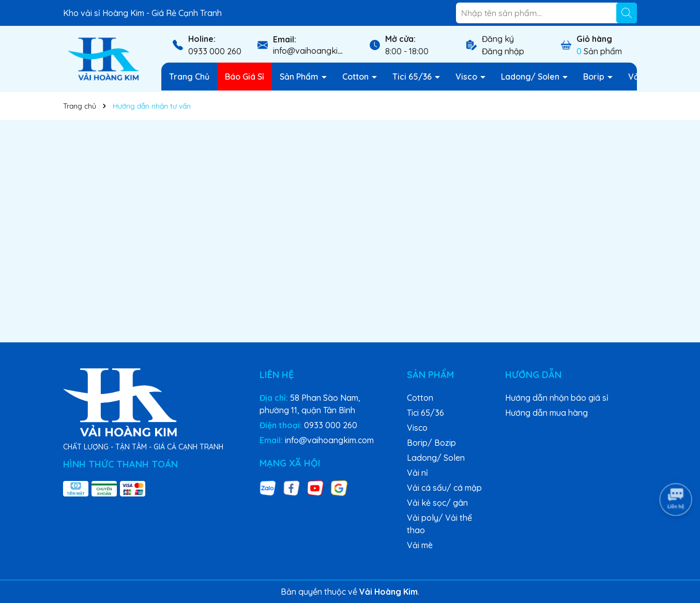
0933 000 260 (215, 51)
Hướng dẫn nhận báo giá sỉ (557, 398)
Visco (467, 77)
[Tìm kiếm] (627, 13)
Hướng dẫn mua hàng (546, 413)
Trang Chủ (189, 77)
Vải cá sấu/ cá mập (444, 488)
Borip (595, 77)
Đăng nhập (503, 51)
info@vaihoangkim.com (317, 51)
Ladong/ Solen (531, 77)
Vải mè (420, 545)
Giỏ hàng (594, 39)
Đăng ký (498, 39)
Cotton (356, 77)
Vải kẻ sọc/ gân (437, 503)
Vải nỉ (417, 473)
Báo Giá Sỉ (245, 77)
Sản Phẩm (300, 77)
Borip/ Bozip (431, 443)
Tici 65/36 (413, 77)
